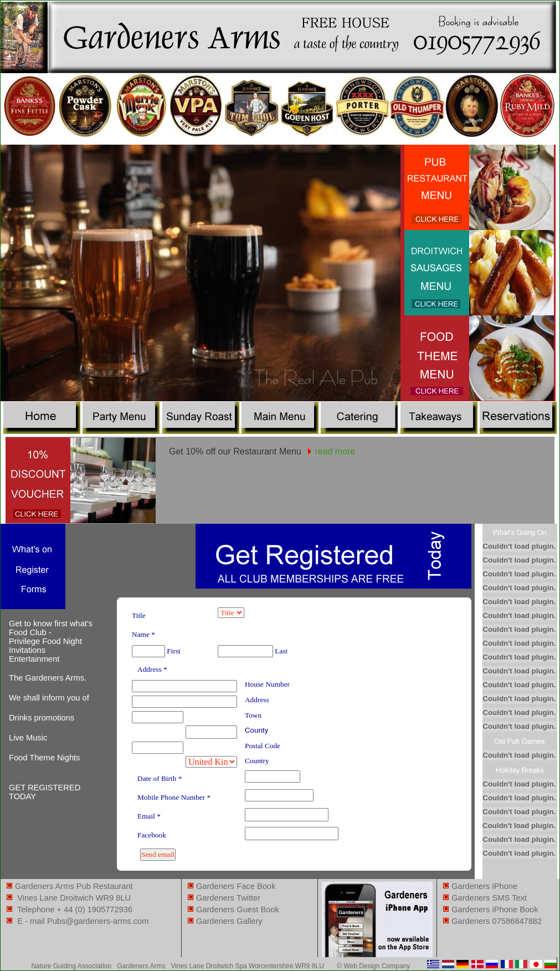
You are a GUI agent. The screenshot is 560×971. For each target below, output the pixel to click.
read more (335, 451)
